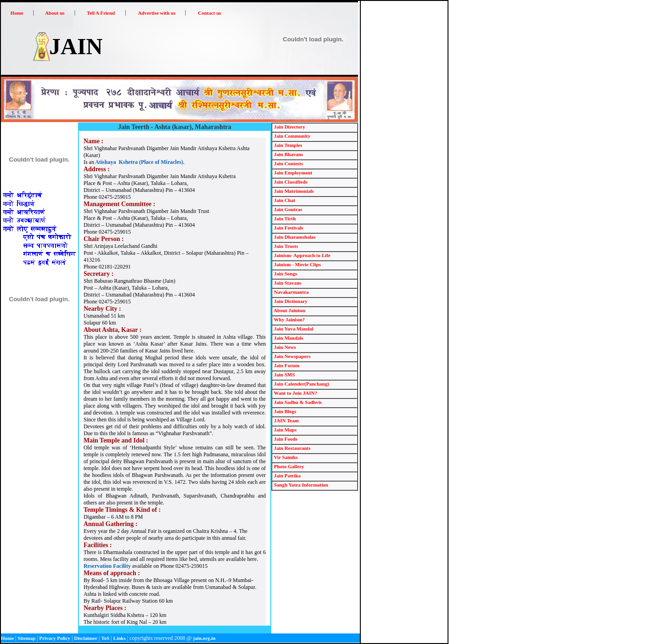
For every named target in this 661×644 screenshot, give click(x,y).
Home (17, 13)
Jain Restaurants (292, 448)
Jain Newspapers (292, 356)
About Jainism (289, 310)
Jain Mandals (288, 338)
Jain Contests (288, 163)
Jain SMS (284, 375)
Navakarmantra (291, 292)
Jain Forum (286, 365)
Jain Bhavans (288, 154)
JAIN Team (286, 420)
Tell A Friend (101, 13)
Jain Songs (285, 274)
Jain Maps (285, 430)
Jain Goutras (287, 209)
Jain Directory (289, 127)
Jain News (284, 347)
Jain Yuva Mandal (293, 329)
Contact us (209, 13)
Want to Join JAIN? (295, 393)
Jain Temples (287, 145)
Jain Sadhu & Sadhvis (297, 402)
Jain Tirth (284, 218)
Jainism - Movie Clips (297, 264)
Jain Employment (292, 173)
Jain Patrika (287, 476)
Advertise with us (157, 13)
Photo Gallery (288, 466)
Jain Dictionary (290, 301)
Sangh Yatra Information (300, 485)
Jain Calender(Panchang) (301, 384)
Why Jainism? (289, 319)
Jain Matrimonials (293, 191)
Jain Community (291, 136)
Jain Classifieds (290, 182)
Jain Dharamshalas (294, 237)
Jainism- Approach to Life (302, 255)
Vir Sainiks (285, 457)
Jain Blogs (284, 411)
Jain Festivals (288, 228)
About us (55, 13)
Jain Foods (285, 439)
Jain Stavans (287, 283)
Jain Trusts (285, 246)
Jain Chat (284, 200)
